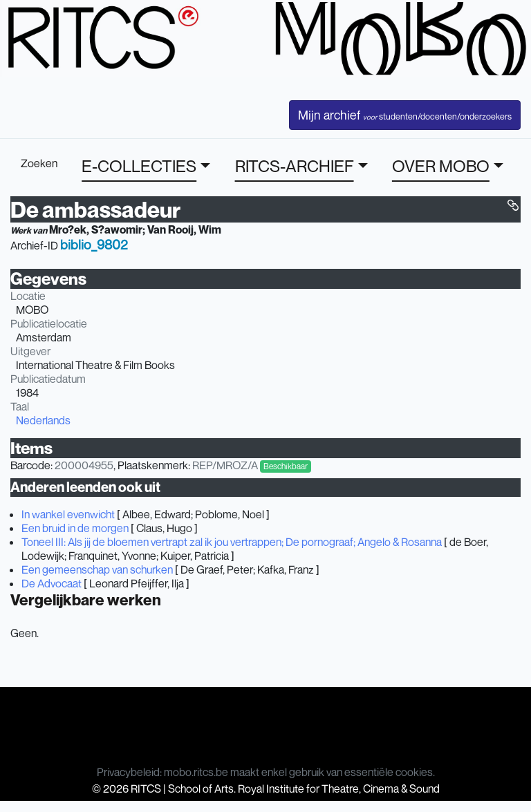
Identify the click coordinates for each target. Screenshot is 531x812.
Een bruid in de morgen (75, 528)
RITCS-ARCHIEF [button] (295, 166)
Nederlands (43, 420)
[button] (513, 205)
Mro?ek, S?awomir (96, 229)
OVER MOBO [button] (441, 166)
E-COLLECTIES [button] (139, 166)
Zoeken (39, 163)
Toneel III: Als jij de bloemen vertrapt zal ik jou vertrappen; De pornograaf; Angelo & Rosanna (232, 542)
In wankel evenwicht (68, 514)
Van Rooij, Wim (184, 229)
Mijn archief (405, 115)
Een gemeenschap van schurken (97, 569)
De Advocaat (52, 583)
